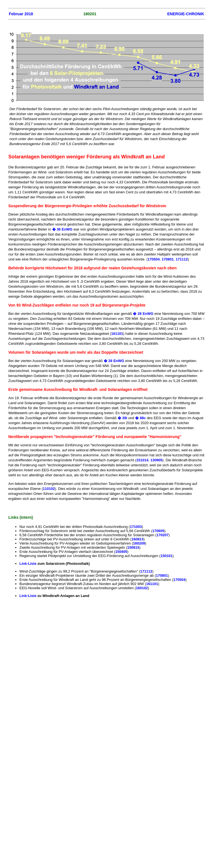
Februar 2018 (21, 14)
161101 (117, 334)
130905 (156, 460)
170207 (162, 535)
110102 (49, 489)
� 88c (140, 418)
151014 (142, 460)
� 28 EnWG (144, 314)
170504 (154, 259)
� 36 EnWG (62, 229)
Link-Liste (28, 564)
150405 (121, 552)
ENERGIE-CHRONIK (186, 14)
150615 (133, 547)
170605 (158, 531)
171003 (136, 527)
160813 (137, 539)
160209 (139, 543)
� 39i (123, 418)
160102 (142, 588)
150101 (167, 556)
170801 (168, 259)
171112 (182, 259)
